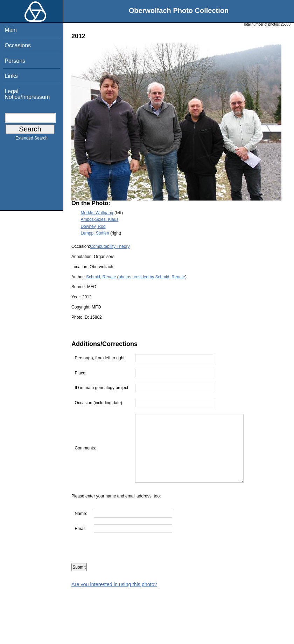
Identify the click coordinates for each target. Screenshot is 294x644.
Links (11, 76)
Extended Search (31, 140)
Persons (15, 61)
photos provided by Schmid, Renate (152, 277)
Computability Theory (110, 246)
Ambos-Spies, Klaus (99, 219)
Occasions (18, 45)
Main (11, 30)
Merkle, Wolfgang (97, 213)
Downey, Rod (93, 226)
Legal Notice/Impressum (27, 94)
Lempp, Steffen (95, 233)
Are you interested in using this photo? (114, 584)
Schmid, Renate (101, 277)
